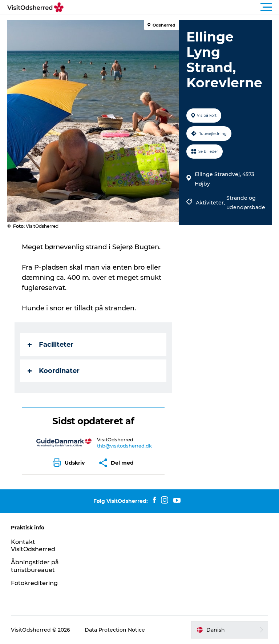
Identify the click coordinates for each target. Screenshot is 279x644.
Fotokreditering (34, 583)
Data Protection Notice (115, 630)
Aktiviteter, (211, 203)
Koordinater (54, 371)
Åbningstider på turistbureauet (35, 566)
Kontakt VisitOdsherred (33, 546)
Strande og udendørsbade (246, 203)
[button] (172, 7)
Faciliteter (50, 345)
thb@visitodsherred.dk (124, 446)
